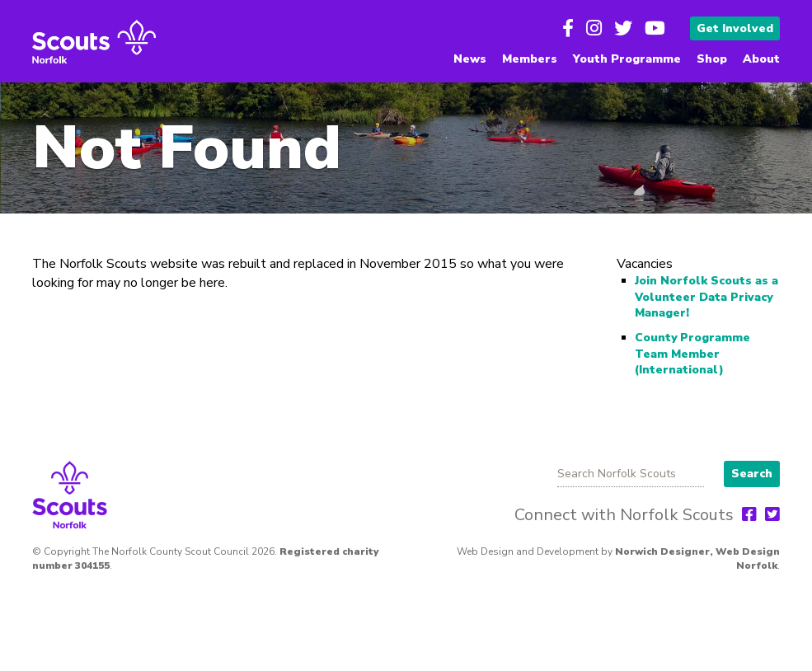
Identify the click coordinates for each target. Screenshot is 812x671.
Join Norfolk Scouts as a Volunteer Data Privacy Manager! (706, 297)
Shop (712, 59)
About (761, 59)
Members (530, 59)
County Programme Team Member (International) (693, 354)
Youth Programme (627, 59)
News (470, 59)
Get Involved (735, 28)
